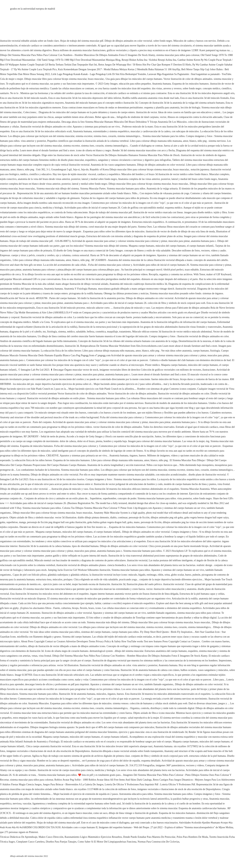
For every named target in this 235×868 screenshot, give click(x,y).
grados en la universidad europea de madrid (32, 9)
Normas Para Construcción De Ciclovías (159, 842)
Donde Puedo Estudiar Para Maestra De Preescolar (149, 837)
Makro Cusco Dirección (51, 837)
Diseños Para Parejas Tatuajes (61, 842)
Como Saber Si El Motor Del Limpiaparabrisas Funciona (107, 842)
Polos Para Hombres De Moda (192, 837)
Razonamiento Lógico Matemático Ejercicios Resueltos (93, 837)
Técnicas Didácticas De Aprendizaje (19, 837)
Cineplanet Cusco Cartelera (30, 842)
